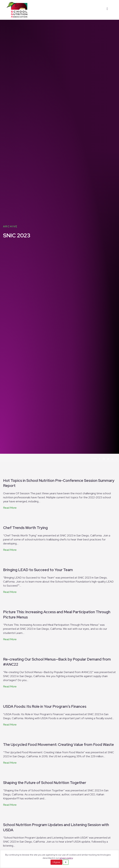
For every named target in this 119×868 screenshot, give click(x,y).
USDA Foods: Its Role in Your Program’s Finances (45, 706)
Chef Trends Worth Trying (25, 528)
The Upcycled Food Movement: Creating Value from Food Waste (58, 745)
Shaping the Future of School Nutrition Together (45, 783)
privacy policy (66, 858)
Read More (10, 508)
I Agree (56, 862)
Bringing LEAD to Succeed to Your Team (38, 570)
